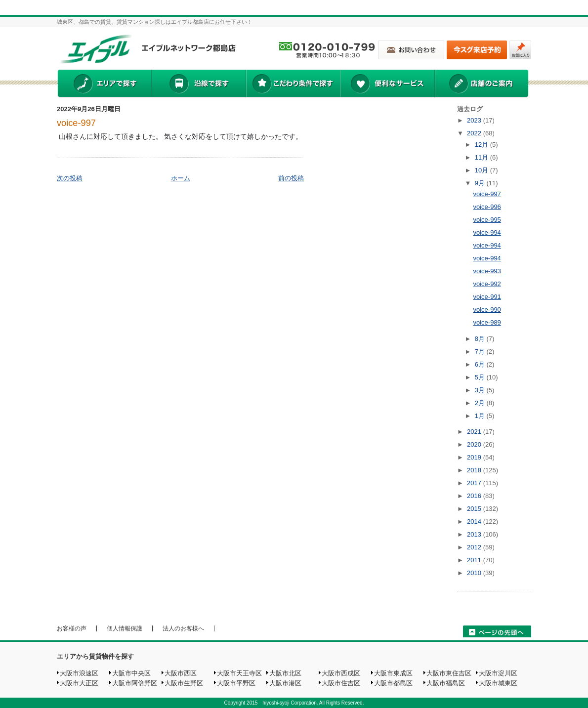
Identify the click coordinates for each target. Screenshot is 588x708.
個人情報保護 (125, 628)
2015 (475, 509)
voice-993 (487, 271)
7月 (481, 352)
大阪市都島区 (393, 683)
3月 (481, 390)
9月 (481, 183)
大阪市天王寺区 (239, 673)
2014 (475, 521)
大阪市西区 (181, 673)
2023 (475, 120)
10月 (483, 170)
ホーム (181, 178)
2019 (475, 457)
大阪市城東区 (498, 683)
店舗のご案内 (482, 84)
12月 (483, 145)
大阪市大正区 (79, 683)
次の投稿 (70, 178)
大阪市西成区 (341, 673)
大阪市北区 (285, 673)
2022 (475, 133)
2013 (475, 534)
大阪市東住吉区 (449, 673)
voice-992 (487, 284)
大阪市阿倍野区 (135, 683)
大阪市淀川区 (498, 673)
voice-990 (487, 310)
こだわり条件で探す (293, 84)
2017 (475, 483)
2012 (475, 547)
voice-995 (487, 220)
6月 (481, 364)
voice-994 (487, 232)
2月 (481, 403)
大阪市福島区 (446, 683)
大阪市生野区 (184, 683)
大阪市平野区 (236, 683)
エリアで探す (104, 84)
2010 (475, 573)
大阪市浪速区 (79, 673)
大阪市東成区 (393, 673)
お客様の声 (72, 628)
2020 (475, 444)
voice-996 (487, 207)
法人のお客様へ (183, 628)
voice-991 (487, 297)
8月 (481, 339)
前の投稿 (291, 178)
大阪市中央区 (131, 673)
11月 (483, 157)
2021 (475, 432)
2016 (475, 496)
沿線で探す (199, 84)
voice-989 (487, 322)
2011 (475, 560)
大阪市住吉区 (341, 683)
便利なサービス (387, 84)
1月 (481, 416)
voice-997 (76, 123)
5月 (481, 377)
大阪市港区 (285, 683)
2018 (475, 470)
